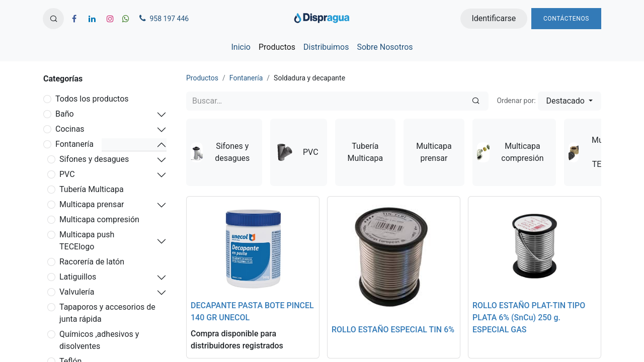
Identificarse (494, 18)
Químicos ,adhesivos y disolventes (99, 340)
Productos (202, 78)
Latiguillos (78, 277)
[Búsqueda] (476, 101)
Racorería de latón (92, 262)
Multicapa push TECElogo (87, 241)
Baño (65, 114)
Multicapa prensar (92, 204)
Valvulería (77, 292)
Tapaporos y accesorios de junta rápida (107, 313)
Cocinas (70, 129)
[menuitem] (240, 47)
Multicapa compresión (99, 219)
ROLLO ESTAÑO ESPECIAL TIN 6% (393, 330)
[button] (53, 19)
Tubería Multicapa (92, 189)
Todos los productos (92, 99)
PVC (67, 174)
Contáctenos (566, 19)
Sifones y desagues (94, 159)
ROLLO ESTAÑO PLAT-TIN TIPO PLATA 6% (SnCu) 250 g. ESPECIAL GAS (529, 318)
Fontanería (74, 144)
